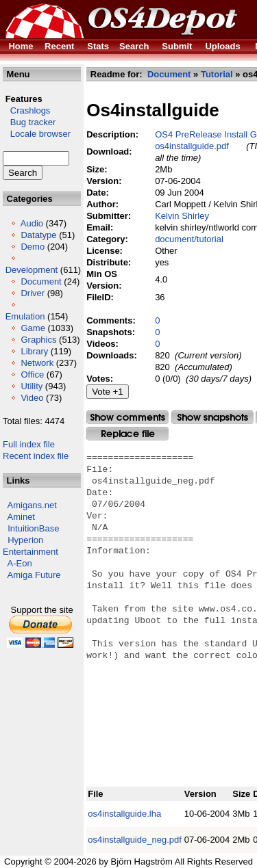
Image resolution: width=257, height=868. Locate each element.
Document (41, 281)
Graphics (38, 340)
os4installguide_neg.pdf (135, 840)
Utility (32, 386)
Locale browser (37, 134)
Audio (32, 223)
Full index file (29, 444)
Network (37, 363)
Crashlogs (26, 110)
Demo (33, 247)
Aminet (21, 517)
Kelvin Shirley (182, 216)
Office (32, 374)
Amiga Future (34, 575)
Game (33, 328)
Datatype (38, 235)
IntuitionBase (33, 528)
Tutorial (217, 74)
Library (34, 351)
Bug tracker (29, 122)
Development (32, 270)
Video (32, 398)
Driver (33, 293)
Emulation (25, 316)
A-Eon (20, 563)
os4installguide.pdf (192, 146)
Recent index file (36, 456)
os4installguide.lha (124, 814)
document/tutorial (189, 239)
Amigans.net (32, 505)
